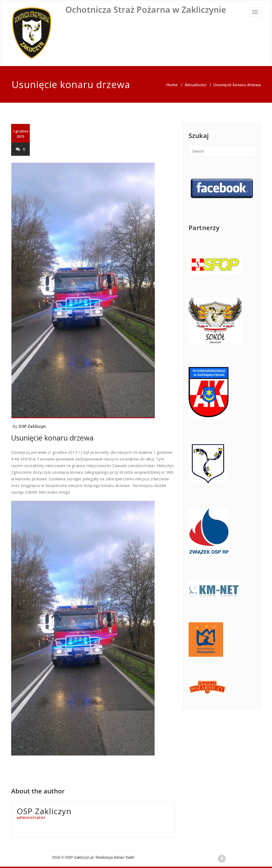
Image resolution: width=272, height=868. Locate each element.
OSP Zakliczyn (32, 426)
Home (172, 85)
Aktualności (195, 85)
